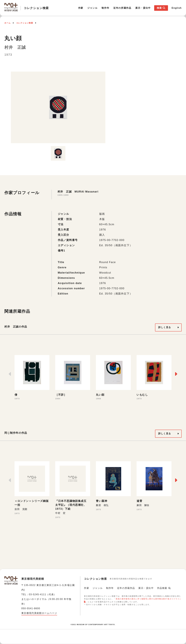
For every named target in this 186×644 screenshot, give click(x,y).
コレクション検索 (25, 23)
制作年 (105, 8)
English (177, 8)
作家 (81, 8)
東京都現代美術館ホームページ (39, 613)
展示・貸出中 (143, 8)
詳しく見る (165, 327)
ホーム (8, 23)
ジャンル (92, 8)
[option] (58, 107)
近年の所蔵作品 (122, 8)
